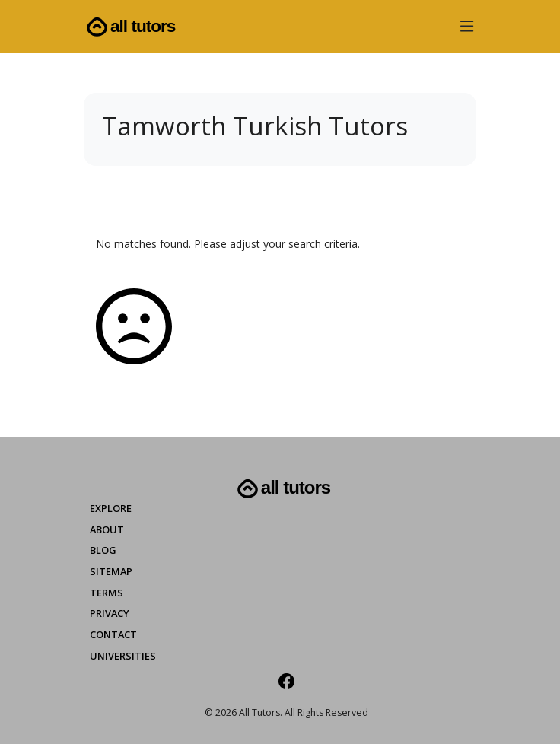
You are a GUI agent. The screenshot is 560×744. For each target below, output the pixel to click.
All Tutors (129, 27)
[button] (467, 29)
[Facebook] (286, 681)
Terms (107, 593)
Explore (111, 508)
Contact (113, 634)
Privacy (110, 613)
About (107, 529)
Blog (103, 550)
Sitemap (111, 571)
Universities (123, 656)
